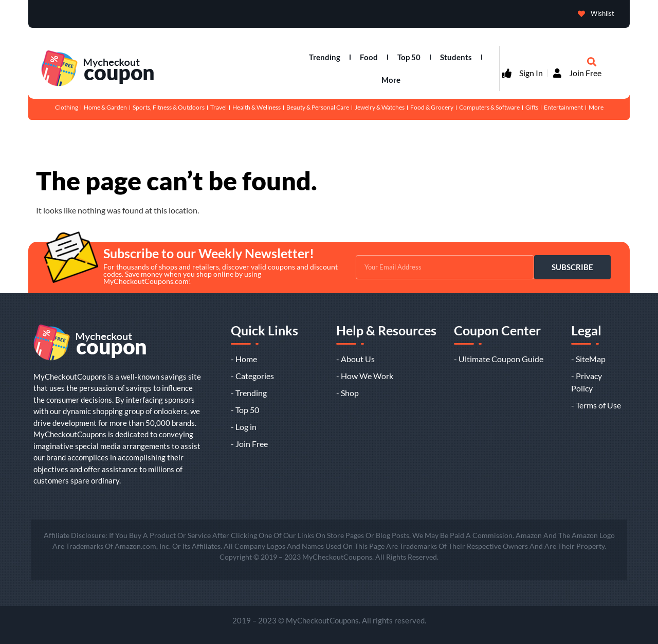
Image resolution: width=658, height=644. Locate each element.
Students (456, 57)
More (391, 80)
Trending (325, 57)
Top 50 (409, 57)
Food (369, 57)
